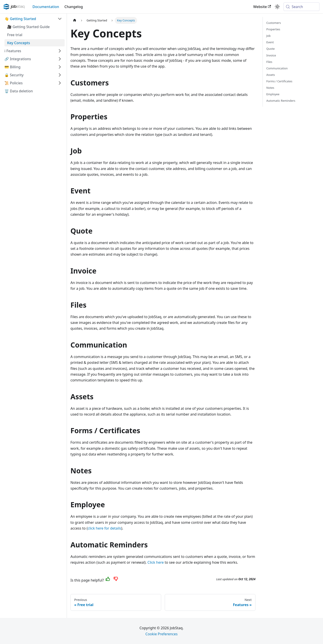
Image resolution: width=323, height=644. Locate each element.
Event (270, 42)
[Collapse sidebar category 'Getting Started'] (60, 19)
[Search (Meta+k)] (301, 7)
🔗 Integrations (18, 59)
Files (269, 62)
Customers (274, 23)
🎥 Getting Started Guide (28, 27)
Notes (270, 88)
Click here (156, 562)
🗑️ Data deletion (19, 91)
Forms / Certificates (279, 81)
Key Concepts (19, 43)
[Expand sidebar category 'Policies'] (60, 83)
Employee (273, 94)
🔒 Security (14, 75)
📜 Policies (13, 83)
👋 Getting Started (20, 19)
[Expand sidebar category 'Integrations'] (60, 59)
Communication (277, 68)
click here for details (104, 528)
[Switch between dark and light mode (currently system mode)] (277, 7)
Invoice (271, 55)
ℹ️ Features (13, 51)
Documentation (46, 7)
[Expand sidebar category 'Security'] (60, 75)
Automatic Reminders (281, 101)
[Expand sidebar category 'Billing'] (60, 67)
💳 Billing (12, 67)
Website (262, 7)
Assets (271, 75)
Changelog (74, 7)
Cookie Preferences (161, 634)
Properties (273, 29)
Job (268, 36)
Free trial (15, 35)
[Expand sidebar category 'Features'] (60, 51)
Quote (271, 49)
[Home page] (75, 20)
